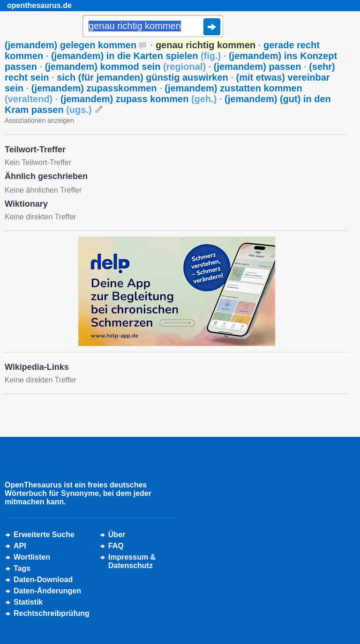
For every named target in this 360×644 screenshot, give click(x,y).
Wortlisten (32, 557)
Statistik (28, 602)
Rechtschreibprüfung (52, 613)
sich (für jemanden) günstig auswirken (142, 77)
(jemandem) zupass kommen (139, 99)
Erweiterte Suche (44, 535)
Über (117, 535)
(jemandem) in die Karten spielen (136, 56)
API (20, 546)
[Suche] (153, 27)
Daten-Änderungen (47, 591)
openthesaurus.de (39, 5)
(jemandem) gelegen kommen (71, 45)
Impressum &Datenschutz (132, 561)
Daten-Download (43, 580)
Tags (22, 568)
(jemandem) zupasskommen (94, 88)
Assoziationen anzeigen (39, 120)
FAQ (116, 546)
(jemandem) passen (258, 67)
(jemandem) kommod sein (125, 67)
